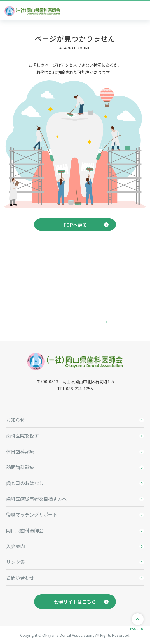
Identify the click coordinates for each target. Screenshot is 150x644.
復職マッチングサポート (32, 514)
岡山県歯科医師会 (25, 530)
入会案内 (15, 546)
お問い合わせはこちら (75, 322)
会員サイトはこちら (75, 602)
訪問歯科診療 (20, 467)
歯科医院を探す (22, 436)
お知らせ (15, 420)
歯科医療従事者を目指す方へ (36, 499)
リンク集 (15, 562)
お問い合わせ (20, 578)
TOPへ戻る (75, 225)
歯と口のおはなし (25, 483)
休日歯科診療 (20, 451)
